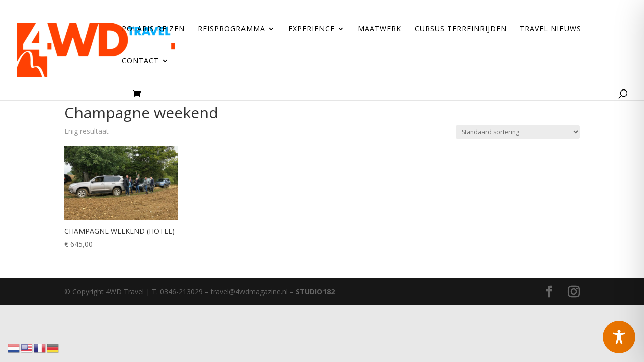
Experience (311, 29)
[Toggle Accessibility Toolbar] (619, 337)
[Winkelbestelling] (518, 132)
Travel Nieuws (550, 29)
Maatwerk (380, 29)
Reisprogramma (231, 29)
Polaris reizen (153, 29)
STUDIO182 (315, 291)
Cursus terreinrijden (461, 29)
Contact (140, 61)
